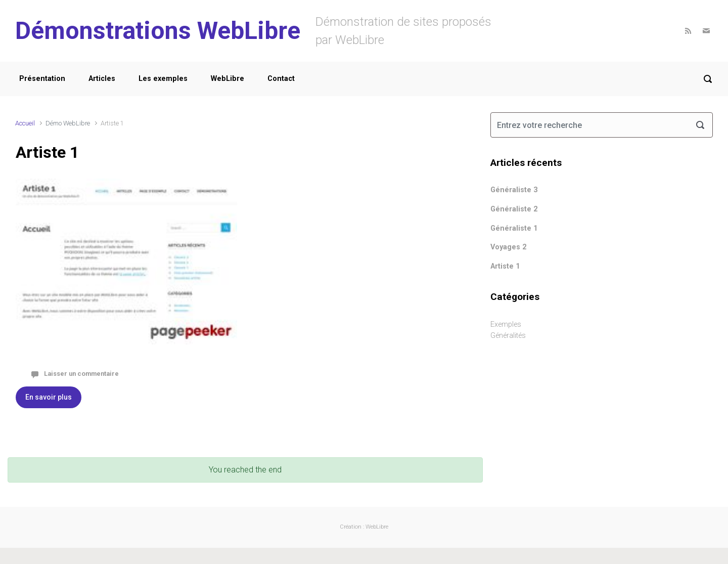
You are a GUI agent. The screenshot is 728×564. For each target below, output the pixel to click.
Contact (281, 79)
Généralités (508, 336)
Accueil (25, 123)
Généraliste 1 (514, 228)
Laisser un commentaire (81, 374)
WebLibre (227, 79)
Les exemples (163, 79)
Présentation (42, 79)
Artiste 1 (47, 152)
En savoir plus (49, 397)
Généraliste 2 (514, 209)
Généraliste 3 (514, 190)
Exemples (506, 324)
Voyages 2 (508, 247)
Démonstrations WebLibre (158, 31)
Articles (102, 79)
